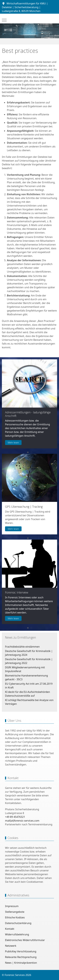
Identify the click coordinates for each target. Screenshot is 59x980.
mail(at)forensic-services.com (22, 821)
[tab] (28, 452)
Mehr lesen (13, 443)
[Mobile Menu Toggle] (4, 20)
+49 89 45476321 (15, 817)
